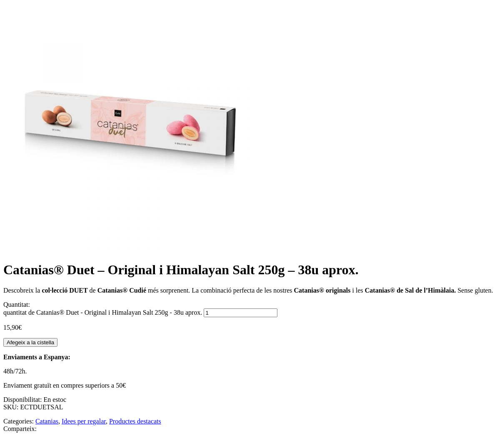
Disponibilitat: (23, 400)
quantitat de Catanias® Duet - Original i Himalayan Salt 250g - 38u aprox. (103, 312)
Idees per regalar (84, 421)
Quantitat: (17, 304)
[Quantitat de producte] (241, 313)
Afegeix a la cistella (30, 342)
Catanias (47, 421)
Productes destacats (135, 421)
